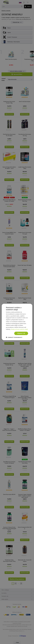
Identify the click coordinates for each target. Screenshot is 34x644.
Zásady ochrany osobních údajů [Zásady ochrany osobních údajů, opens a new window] (19, 329)
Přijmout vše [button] (21, 333)
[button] (14, 337)
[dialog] (17, 322)
